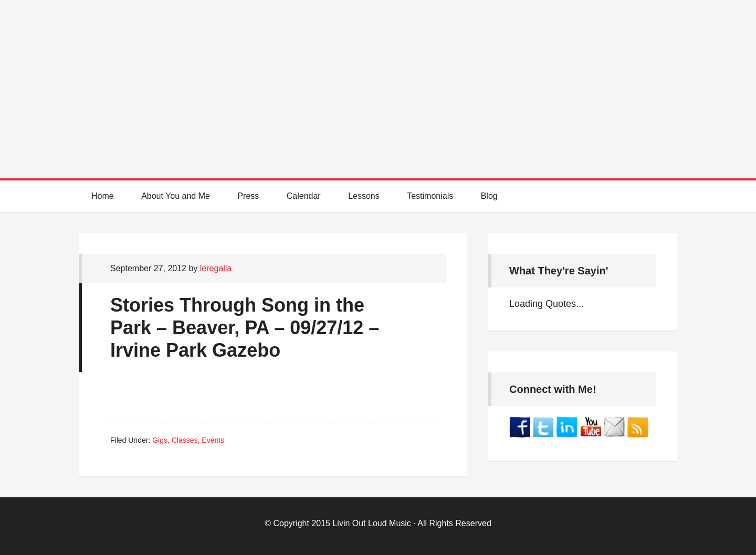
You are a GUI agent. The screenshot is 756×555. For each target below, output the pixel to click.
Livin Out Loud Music (371, 523)
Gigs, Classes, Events (188, 440)
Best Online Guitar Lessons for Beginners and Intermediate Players (378, 79)
